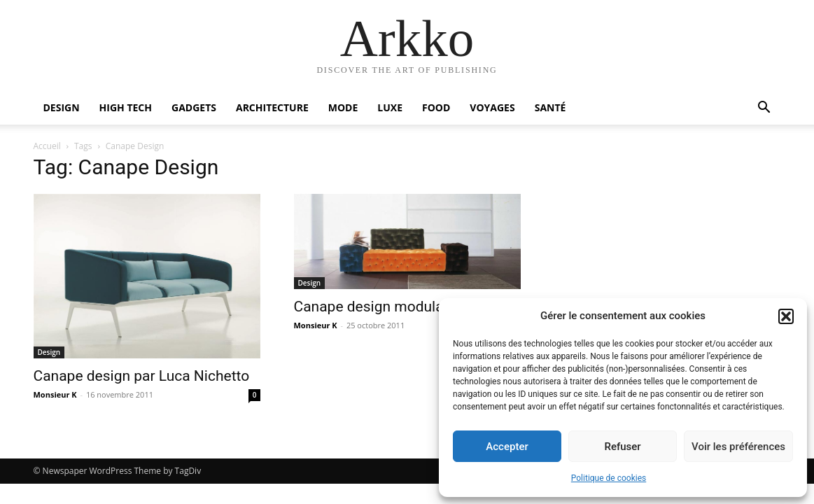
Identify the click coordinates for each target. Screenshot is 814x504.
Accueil (47, 146)
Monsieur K (55, 394)
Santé (550, 107)
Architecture (272, 107)
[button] (786, 316)
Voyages (492, 107)
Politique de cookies (609, 478)
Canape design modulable (379, 307)
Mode (343, 107)
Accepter (507, 447)
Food (436, 107)
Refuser (622, 447)
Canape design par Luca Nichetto (142, 376)
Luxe (390, 107)
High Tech (126, 107)
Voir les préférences (738, 447)
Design (62, 107)
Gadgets (194, 107)
